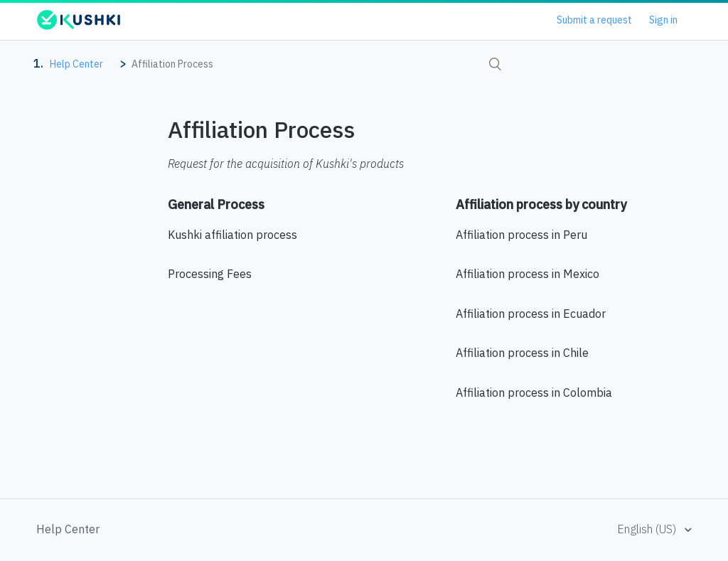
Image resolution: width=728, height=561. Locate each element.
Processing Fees (210, 274)
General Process (216, 204)
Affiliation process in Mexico (528, 274)
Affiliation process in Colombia (534, 392)
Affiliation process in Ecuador (531, 314)
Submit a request (594, 20)
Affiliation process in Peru (521, 235)
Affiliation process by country (541, 204)
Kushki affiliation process (232, 235)
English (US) (648, 529)
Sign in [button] (663, 20)
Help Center (76, 64)
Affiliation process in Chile (522, 353)
